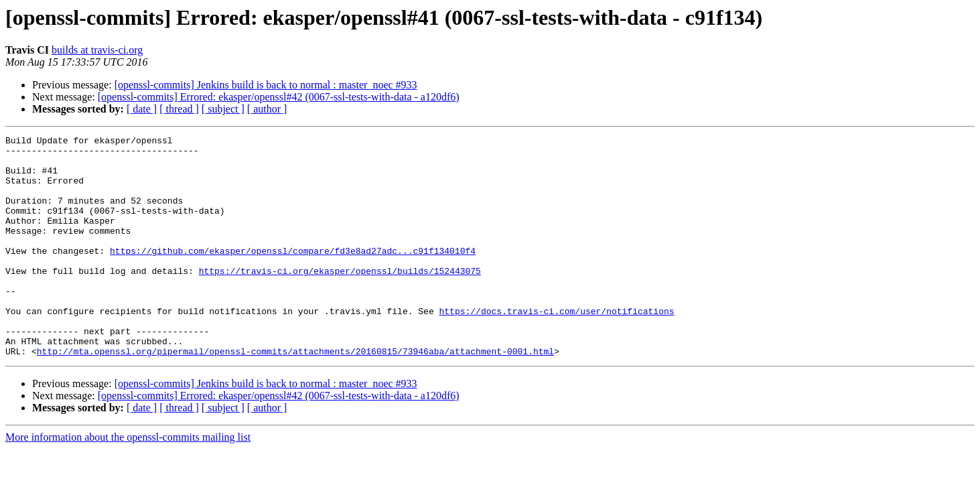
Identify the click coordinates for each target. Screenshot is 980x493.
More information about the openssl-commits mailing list (128, 481)
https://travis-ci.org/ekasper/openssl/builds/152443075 (340, 299)
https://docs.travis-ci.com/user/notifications (556, 347)
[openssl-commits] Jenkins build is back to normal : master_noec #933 (266, 85)
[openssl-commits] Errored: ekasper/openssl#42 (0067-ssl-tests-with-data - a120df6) (279, 97)
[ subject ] (223, 109)
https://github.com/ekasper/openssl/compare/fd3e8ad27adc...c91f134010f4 (293, 275)
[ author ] (267, 109)
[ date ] (142, 109)
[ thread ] (179, 109)
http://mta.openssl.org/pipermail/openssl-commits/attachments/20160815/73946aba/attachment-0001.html (295, 395)
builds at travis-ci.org (97, 50)
